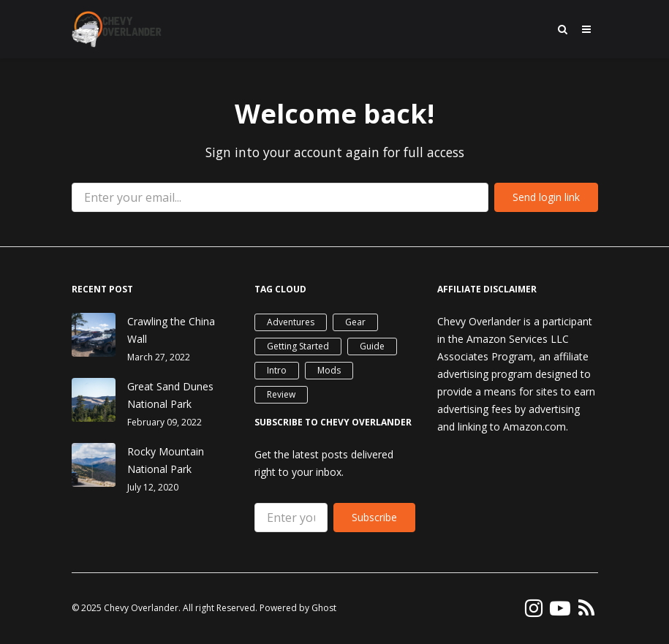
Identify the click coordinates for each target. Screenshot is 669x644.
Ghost (324, 608)
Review (281, 394)
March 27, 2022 (159, 357)
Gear (355, 322)
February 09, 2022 (165, 422)
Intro (277, 370)
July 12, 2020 (153, 487)
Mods (329, 370)
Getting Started (298, 346)
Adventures (291, 322)
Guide (372, 346)
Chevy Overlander (141, 608)
